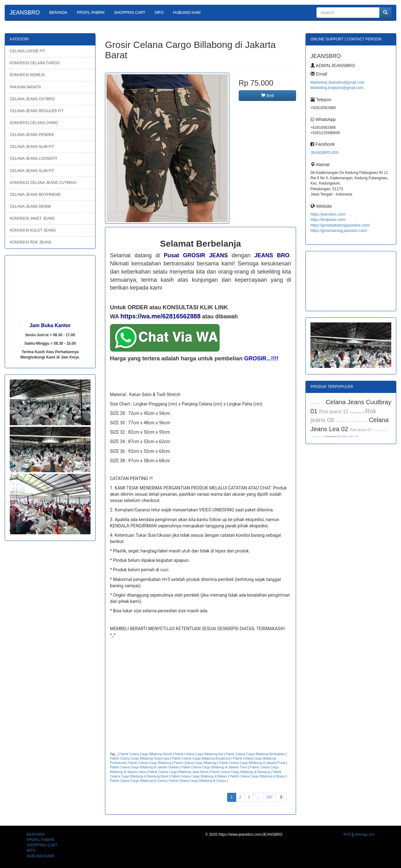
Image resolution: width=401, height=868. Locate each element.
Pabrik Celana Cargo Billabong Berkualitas (255, 754)
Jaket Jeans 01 (360, 421)
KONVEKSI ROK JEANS (31, 242)
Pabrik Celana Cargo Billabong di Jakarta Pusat (252, 763)
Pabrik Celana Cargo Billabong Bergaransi (201, 758)
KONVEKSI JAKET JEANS (32, 218)
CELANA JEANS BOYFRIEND (35, 195)
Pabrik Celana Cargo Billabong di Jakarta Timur (214, 767)
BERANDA (58, 13)
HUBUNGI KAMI (187, 13)
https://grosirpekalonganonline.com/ (340, 225)
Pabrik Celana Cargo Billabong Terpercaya (140, 758)
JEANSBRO (25, 13)
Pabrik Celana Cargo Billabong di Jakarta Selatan (144, 767)
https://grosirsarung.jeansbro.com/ (339, 231)
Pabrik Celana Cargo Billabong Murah (146, 754)
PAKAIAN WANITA (25, 87)
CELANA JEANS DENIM (30, 207)
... (258, 797)
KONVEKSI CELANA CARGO (35, 63)
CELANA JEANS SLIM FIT (32, 147)
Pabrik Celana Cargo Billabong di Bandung (240, 772)
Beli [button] (267, 96)
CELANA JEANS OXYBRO (32, 99)
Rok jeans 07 (361, 430)
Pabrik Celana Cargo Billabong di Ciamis (138, 781)
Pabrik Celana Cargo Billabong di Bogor (257, 776)
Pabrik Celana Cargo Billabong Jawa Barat (178, 772)
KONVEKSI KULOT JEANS (33, 230)
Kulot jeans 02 (333, 436)
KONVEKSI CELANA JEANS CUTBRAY (43, 183)
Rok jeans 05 (358, 413)
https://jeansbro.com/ (328, 214)
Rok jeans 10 (344, 421)
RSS (348, 834)
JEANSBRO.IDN (324, 153)
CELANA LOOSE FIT (27, 51)
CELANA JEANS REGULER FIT (37, 111)
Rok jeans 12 (335, 412)
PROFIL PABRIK (91, 13)
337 (269, 797)
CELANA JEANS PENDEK (32, 135)
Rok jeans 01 (318, 403)
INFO (159, 13)
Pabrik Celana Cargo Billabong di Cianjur (198, 781)
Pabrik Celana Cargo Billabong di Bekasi (199, 776)
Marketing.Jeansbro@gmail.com (337, 82)
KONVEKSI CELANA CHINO (34, 123)
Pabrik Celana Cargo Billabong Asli (199, 754)
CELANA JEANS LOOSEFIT (34, 159)
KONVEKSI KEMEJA (27, 75)
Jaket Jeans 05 (350, 436)
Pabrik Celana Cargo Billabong (150, 763)
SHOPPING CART (130, 13)
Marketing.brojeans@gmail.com (337, 88)
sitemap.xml (364, 834)
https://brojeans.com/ (328, 220)
